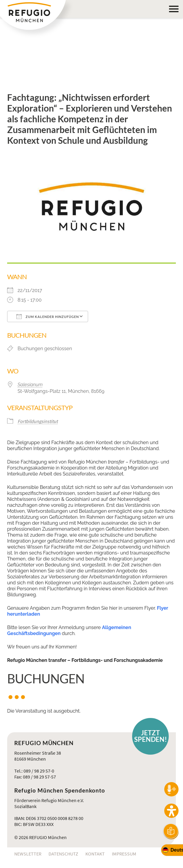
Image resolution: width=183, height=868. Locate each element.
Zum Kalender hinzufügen (48, 316)
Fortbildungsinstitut (38, 421)
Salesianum (30, 385)
